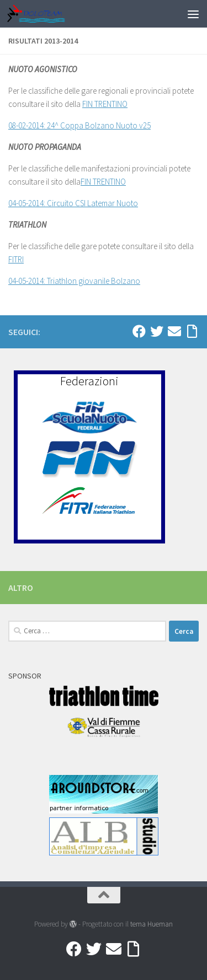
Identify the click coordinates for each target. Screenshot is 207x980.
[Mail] (174, 331)
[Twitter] (157, 331)
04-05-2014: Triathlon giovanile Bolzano (74, 281)
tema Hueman (152, 924)
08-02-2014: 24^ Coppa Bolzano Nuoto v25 (79, 125)
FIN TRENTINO (105, 104)
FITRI (16, 259)
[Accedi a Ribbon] (192, 331)
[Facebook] (139, 331)
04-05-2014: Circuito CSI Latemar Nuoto (73, 203)
